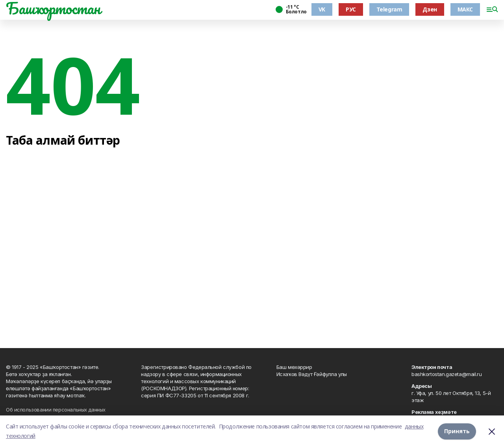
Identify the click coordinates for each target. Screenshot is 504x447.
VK (322, 9)
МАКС (465, 9)
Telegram (389, 9)
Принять (457, 431)
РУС (351, 9)
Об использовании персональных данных (56, 410)
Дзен (430, 9)
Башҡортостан (53, 8)
